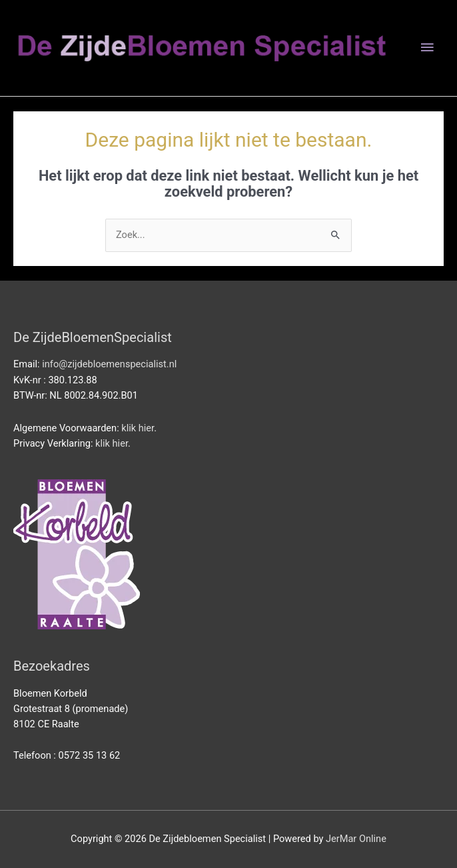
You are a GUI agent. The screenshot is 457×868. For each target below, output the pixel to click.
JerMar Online (356, 839)
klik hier (138, 428)
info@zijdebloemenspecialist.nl (109, 364)
